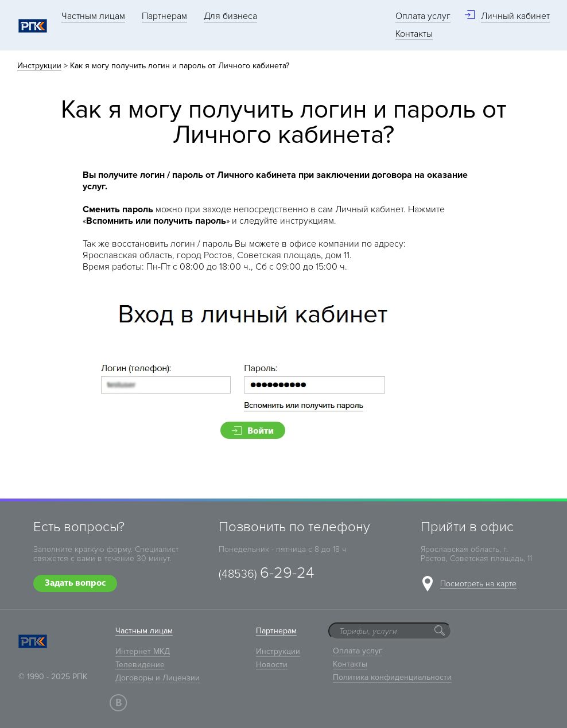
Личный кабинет (515, 16)
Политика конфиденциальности (392, 677)
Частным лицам (93, 16)
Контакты (414, 34)
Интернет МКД (143, 651)
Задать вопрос (75, 583)
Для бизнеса (230, 16)
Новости (272, 665)
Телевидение (140, 665)
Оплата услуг (423, 16)
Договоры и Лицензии (158, 678)
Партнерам (164, 16)
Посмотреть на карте (478, 584)
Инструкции (39, 66)
